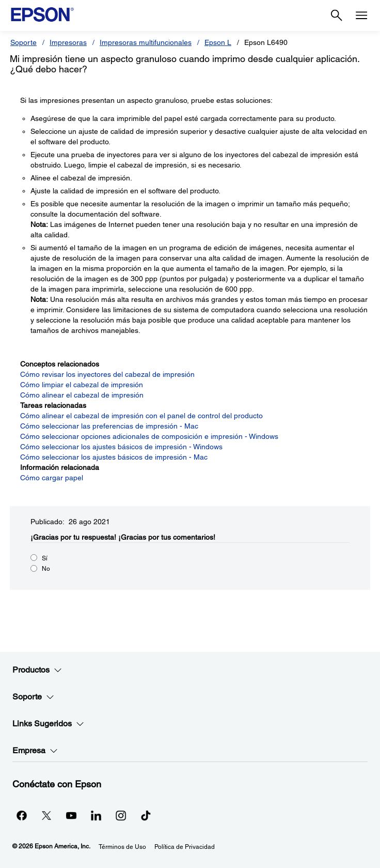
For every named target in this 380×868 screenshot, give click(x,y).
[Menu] (361, 16)
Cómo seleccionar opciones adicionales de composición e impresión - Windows (149, 436)
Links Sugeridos (48, 724)
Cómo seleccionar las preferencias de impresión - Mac (109, 426)
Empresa (35, 751)
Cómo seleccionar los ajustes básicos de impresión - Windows (121, 447)
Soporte (23, 42)
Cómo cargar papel (52, 478)
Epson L (218, 42)
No (46, 569)
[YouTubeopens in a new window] (71, 815)
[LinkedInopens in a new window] (96, 815)
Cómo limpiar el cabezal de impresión (82, 385)
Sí (45, 558)
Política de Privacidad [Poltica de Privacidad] (185, 847)
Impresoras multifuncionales (146, 42)
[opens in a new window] (146, 815)
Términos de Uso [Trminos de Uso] (122, 847)
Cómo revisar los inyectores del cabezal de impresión (107, 374)
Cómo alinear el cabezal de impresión (82, 395)
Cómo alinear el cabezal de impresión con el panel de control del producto (141, 416)
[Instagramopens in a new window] (121, 815)
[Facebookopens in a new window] (22, 815)
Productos (37, 670)
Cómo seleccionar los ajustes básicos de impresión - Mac (114, 457)
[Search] (337, 16)
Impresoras (68, 42)
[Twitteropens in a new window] (46, 815)
